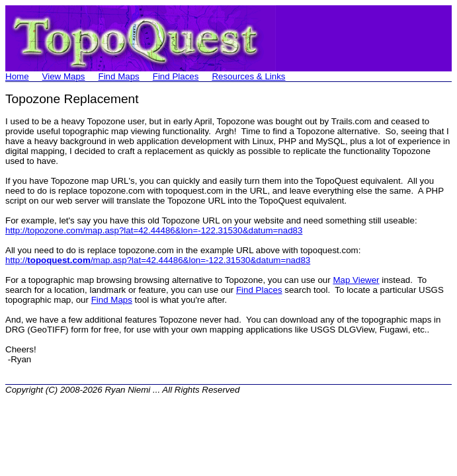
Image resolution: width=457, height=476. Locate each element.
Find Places (176, 76)
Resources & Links (248, 76)
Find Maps (119, 76)
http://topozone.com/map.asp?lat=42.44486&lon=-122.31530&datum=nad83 (154, 230)
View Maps (64, 76)
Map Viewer (356, 280)
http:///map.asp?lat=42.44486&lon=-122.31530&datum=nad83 (158, 260)
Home (17, 76)
